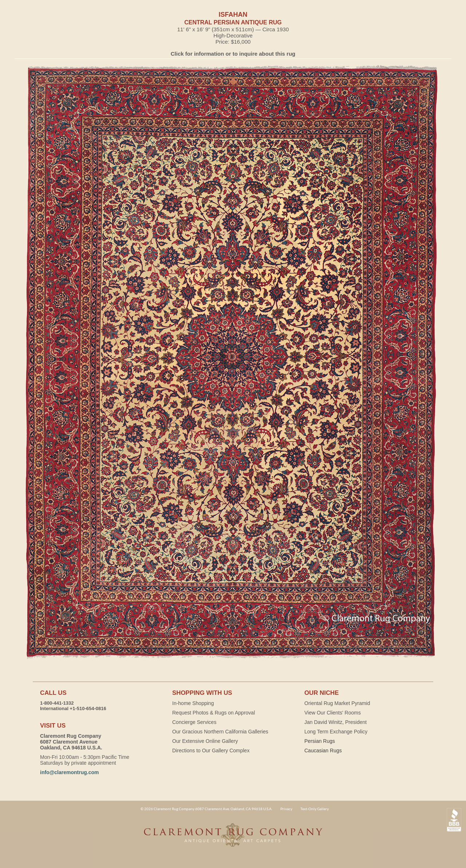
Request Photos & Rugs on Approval (214, 713)
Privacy (286, 809)
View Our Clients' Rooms (333, 713)
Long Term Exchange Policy (336, 732)
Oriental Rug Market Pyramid (337, 703)
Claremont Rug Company (233, 839)
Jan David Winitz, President (335, 722)
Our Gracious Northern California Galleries (220, 732)
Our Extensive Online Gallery (205, 741)
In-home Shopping (193, 703)
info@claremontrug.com (69, 772)
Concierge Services (194, 722)
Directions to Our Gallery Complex (211, 750)
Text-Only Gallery (315, 809)
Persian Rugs (320, 741)
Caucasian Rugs (323, 750)
